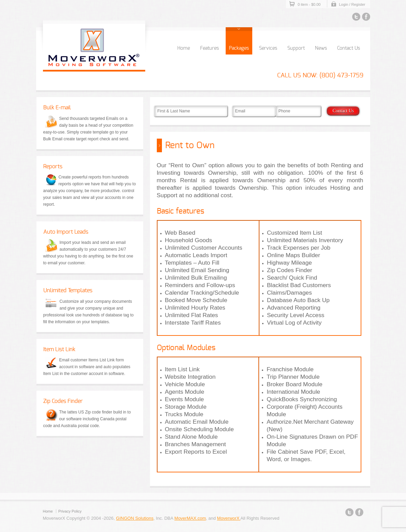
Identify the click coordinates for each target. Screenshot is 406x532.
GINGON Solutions (135, 518)
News (321, 48)
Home (184, 48)
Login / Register (352, 4)
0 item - (309, 4)
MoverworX (229, 518)
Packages (239, 48)
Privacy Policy (70, 511)
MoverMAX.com (190, 518)
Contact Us (349, 48)
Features (209, 48)
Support (296, 48)
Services (268, 48)
